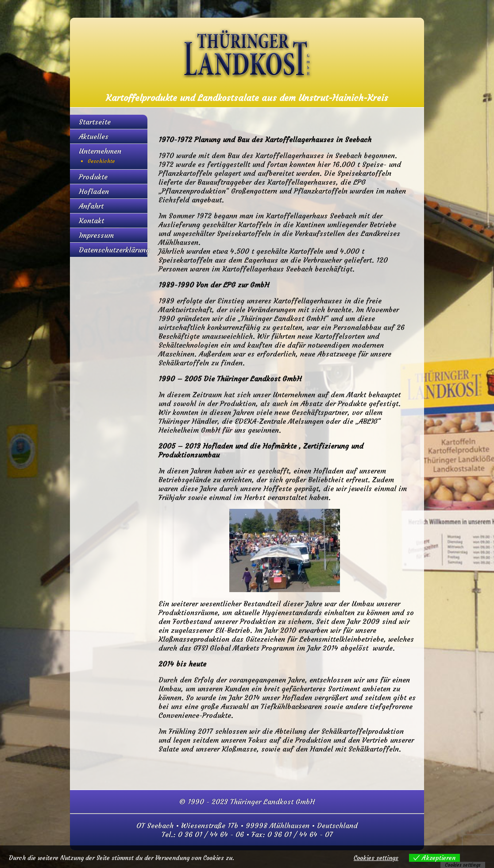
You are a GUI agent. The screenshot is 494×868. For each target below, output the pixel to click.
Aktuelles (94, 136)
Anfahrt (91, 206)
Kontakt (91, 221)
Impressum (96, 235)
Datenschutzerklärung (114, 250)
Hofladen (94, 191)
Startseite (95, 122)
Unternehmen (100, 151)
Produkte (93, 177)
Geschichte (101, 161)
